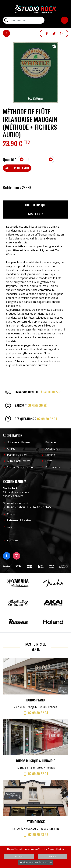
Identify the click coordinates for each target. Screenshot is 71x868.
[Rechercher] (24, 20)
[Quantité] (36, 159)
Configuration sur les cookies (35, 862)
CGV (10, 527)
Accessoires (53, 449)
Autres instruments (19, 461)
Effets (49, 461)
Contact (12, 514)
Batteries (51, 442)
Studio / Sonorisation (20, 467)
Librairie (50, 455)
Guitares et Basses (19, 442)
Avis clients (35, 214)
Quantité (10, 159)
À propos (13, 540)
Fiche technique (35, 205)
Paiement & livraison (20, 520)
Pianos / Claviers (17, 455)
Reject (52, 856)
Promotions (53, 467)
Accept (19, 856)
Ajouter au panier (17, 168)
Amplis (11, 449)
